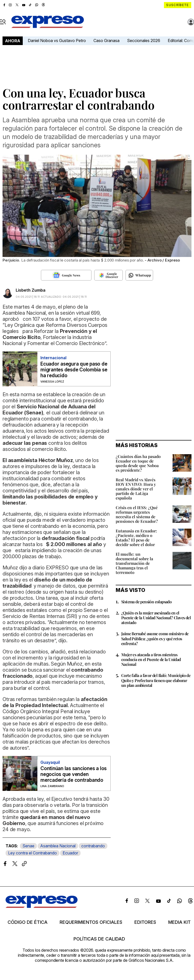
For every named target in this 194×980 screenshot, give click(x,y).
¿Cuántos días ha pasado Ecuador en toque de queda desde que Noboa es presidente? (138, 463)
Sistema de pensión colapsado (146, 602)
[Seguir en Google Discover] (108, 275)
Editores (145, 922)
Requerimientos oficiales (91, 922)
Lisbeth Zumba (31, 290)
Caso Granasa (106, 41)
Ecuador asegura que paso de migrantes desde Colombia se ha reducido (74, 370)
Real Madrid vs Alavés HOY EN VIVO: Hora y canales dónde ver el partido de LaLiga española (136, 489)
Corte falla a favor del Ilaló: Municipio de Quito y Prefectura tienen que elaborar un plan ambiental (156, 680)
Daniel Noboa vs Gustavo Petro (57, 41)
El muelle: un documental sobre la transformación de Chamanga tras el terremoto (134, 563)
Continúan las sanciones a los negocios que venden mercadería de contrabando (74, 774)
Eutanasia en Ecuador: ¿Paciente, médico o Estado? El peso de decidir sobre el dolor (136, 538)
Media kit (179, 922)
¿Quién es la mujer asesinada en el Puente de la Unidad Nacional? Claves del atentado (156, 618)
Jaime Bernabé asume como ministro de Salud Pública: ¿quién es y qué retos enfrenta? (155, 638)
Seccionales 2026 (144, 41)
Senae (28, 846)
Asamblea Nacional (58, 846)
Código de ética (28, 922)
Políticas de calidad (99, 939)
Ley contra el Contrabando (32, 853)
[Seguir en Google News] (66, 275)
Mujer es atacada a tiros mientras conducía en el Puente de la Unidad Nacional (151, 659)
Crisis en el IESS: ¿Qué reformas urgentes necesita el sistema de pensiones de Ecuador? (137, 514)
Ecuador (70, 853)
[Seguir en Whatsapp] (139, 275)
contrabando (93, 846)
